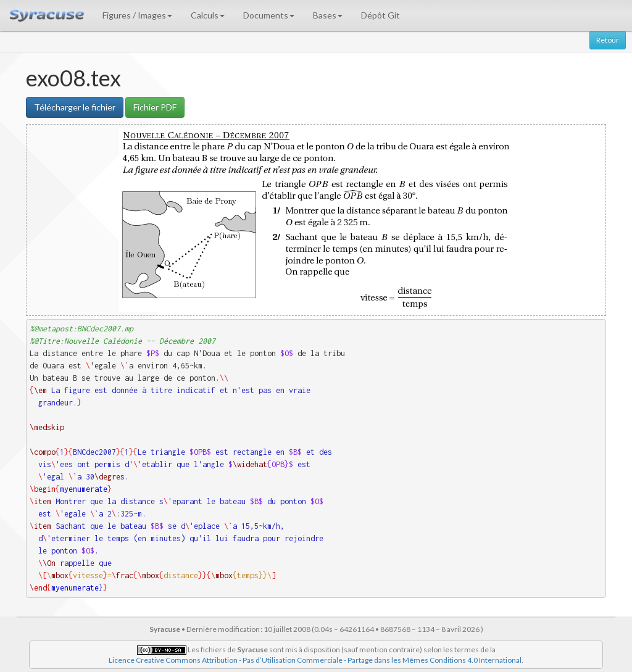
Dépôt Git (380, 15)
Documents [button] (269, 15)
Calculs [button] (208, 15)
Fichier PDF (155, 107)
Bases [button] (328, 15)
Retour (608, 40)
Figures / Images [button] (137, 15)
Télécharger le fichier (75, 107)
